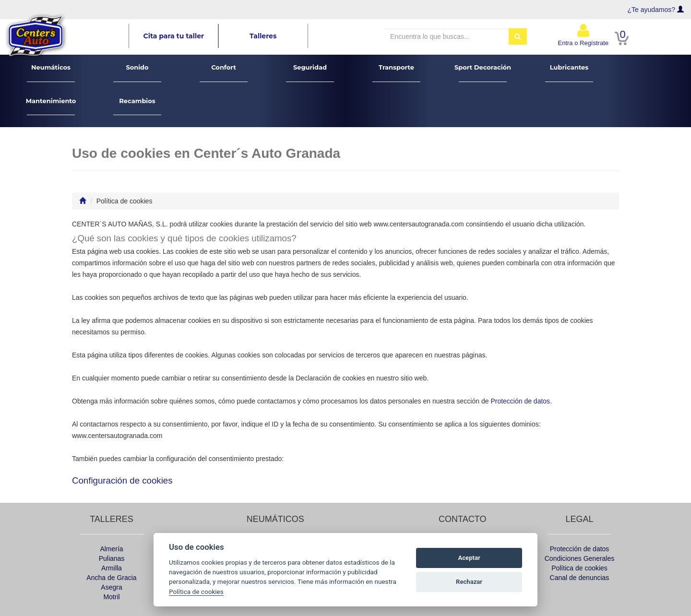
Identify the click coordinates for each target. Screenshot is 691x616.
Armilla (112, 568)
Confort (224, 73)
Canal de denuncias (580, 578)
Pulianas (112, 558)
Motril (111, 597)
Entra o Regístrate (584, 35)
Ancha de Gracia (111, 578)
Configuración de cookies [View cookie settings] (122, 480)
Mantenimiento (51, 106)
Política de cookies (579, 568)
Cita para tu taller (174, 36)
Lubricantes (569, 73)
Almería (111, 549)
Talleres (263, 36)
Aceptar (469, 558)
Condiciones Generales (580, 558)
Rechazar (469, 582)
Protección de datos (520, 401)
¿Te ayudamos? (652, 10)
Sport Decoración (483, 73)
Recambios (137, 106)
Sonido (137, 73)
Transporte (397, 73)
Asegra (111, 587)
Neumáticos (51, 73)
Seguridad (310, 73)
